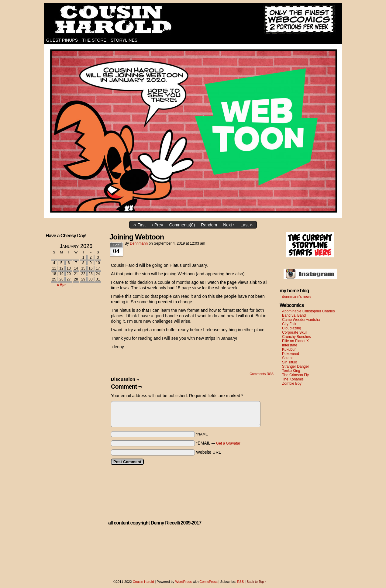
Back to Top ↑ (257, 582)
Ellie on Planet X (295, 341)
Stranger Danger (296, 366)
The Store (94, 40)
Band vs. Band (294, 315)
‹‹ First (140, 225)
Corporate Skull (295, 332)
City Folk (289, 324)
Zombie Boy (292, 383)
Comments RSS (262, 374)
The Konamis (293, 379)
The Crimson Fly (295, 375)
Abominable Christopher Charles (308, 311)
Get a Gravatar (228, 443)
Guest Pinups (62, 40)
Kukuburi (289, 349)
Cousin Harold (193, 20)
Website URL (209, 452)
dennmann (139, 243)
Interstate (290, 345)
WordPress (183, 582)
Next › (229, 225)
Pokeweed (291, 354)
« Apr (61, 285)
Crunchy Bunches (296, 337)
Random (209, 225)
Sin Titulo (289, 362)
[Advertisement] (72, 314)
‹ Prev (157, 225)
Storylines (124, 40)
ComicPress (208, 582)
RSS (241, 582)
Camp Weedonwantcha (301, 320)
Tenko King (291, 371)
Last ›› (247, 225)
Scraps (288, 358)
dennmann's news (297, 297)
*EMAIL (218, 443)
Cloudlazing (292, 328)
